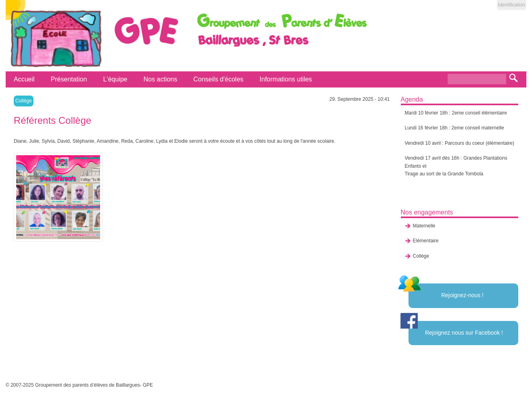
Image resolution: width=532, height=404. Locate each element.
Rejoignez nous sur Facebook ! (464, 333)
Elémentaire (426, 241)
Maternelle (424, 226)
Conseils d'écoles (218, 79)
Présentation (69, 79)
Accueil (24, 79)
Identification (512, 5)
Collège (24, 101)
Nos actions (160, 79)
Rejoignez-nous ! (462, 295)
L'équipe (115, 79)
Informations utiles (286, 79)
